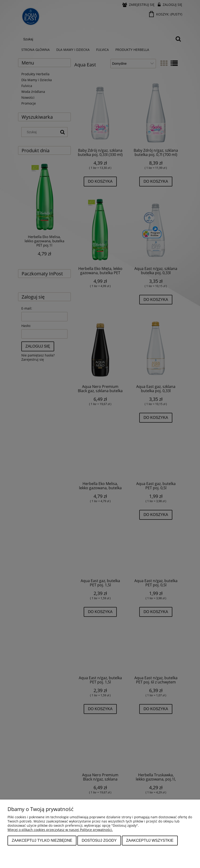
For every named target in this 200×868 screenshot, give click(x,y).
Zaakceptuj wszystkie (150, 840)
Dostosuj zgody (99, 840)
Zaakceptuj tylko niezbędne (42, 840)
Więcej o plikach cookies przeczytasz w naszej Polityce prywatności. (60, 830)
